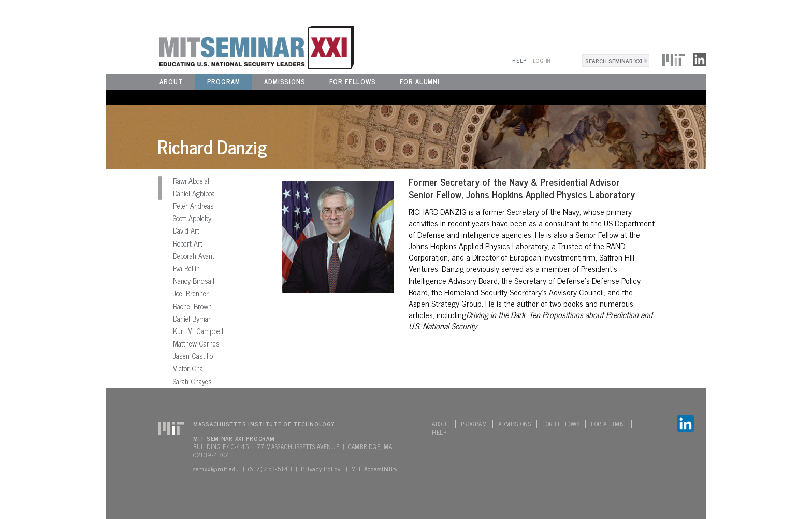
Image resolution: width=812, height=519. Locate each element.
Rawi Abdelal (191, 181)
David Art (186, 230)
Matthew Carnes (196, 343)
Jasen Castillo (193, 356)
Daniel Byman (192, 319)
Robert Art (188, 243)
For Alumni (420, 82)
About (171, 82)
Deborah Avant (194, 256)
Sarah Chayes (192, 381)
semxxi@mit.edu (216, 469)
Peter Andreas (193, 206)
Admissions (285, 82)
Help (519, 60)
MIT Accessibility (374, 469)
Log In (542, 60)
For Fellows (353, 82)
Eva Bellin (186, 268)
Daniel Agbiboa (194, 193)
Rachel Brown (192, 306)
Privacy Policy (321, 469)
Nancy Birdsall (194, 281)
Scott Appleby (192, 218)
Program (224, 82)
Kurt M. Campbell (198, 331)
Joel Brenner (191, 293)
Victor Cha (188, 368)
